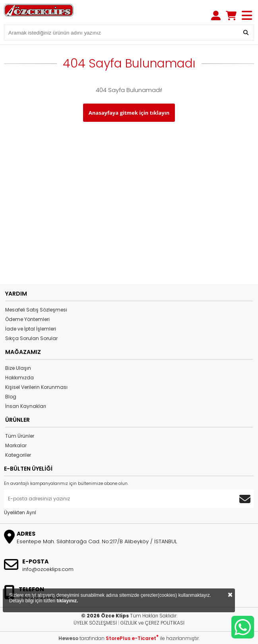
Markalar (16, 445)
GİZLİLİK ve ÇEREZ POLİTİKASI (152, 623)
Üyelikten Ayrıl (20, 512)
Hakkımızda (19, 378)
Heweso (68, 638)
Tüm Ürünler (20, 436)
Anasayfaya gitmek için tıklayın (129, 113)
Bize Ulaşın (18, 368)
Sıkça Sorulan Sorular (31, 338)
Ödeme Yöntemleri (27, 319)
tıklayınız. (67, 601)
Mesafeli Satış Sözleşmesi (36, 310)
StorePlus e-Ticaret (132, 638)
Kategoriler (18, 455)
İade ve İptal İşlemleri (31, 329)
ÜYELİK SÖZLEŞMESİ (95, 623)
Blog (11, 397)
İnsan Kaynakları (26, 406)
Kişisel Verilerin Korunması (36, 387)
